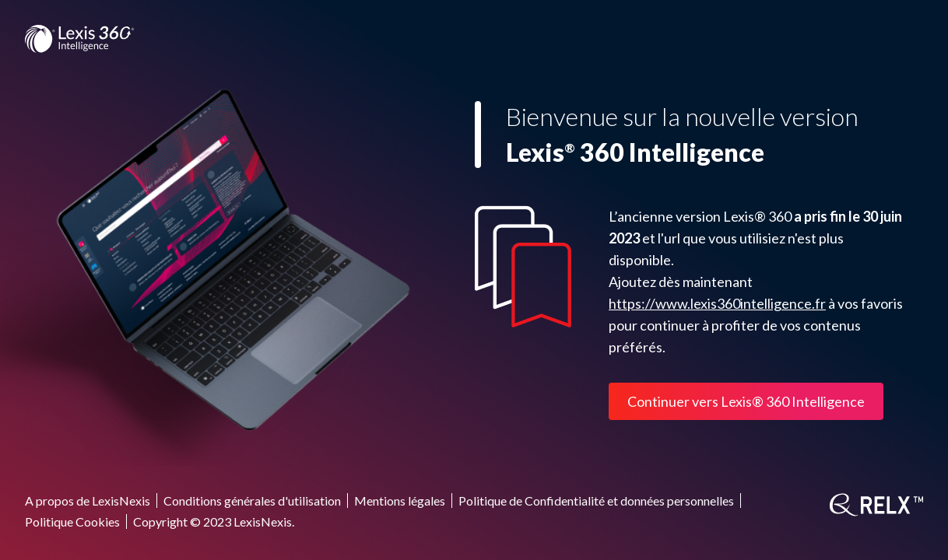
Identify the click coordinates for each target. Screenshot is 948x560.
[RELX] (876, 505)
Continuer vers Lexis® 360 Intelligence (746, 401)
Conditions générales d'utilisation (252, 500)
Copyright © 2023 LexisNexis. (214, 521)
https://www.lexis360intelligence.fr (717, 303)
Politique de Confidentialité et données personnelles (596, 500)
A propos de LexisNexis (88, 500)
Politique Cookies (72, 521)
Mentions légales (400, 500)
